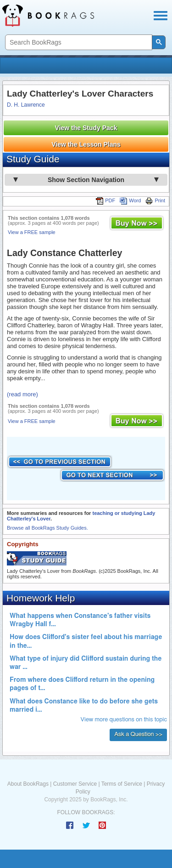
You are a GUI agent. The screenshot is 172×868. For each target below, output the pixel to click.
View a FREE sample (32, 232)
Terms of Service (122, 784)
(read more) (22, 394)
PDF (105, 200)
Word (130, 200)
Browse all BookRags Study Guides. (47, 528)
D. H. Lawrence (26, 105)
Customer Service (75, 784)
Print (155, 200)
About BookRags (28, 784)
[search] (78, 43)
